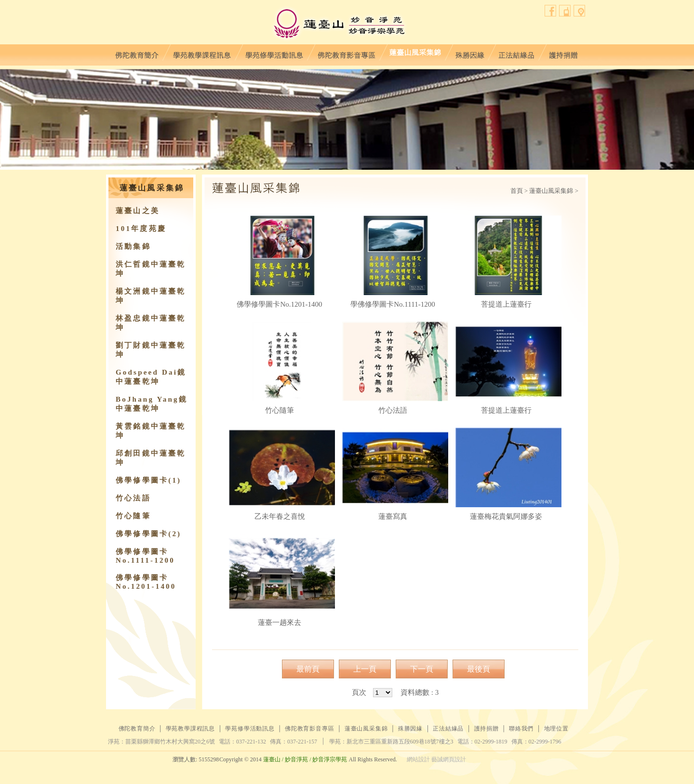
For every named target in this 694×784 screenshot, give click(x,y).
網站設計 (418, 759)
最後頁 (479, 669)
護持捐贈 (563, 53)
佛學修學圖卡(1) (148, 480)
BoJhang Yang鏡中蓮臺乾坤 (152, 404)
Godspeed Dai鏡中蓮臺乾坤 (151, 377)
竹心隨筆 (133, 516)
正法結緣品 (516, 53)
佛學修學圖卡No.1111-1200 (145, 556)
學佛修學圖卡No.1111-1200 (393, 262)
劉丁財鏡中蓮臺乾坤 (151, 350)
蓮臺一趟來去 (280, 580)
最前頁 (308, 669)
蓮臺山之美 (138, 211)
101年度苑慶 (141, 229)
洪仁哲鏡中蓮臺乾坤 (151, 269)
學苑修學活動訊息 (274, 53)
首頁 (517, 191)
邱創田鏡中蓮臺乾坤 (151, 458)
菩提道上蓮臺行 (506, 262)
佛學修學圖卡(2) (148, 534)
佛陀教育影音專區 (347, 53)
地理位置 (580, 11)
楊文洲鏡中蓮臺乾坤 (151, 296)
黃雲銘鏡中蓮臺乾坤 (151, 431)
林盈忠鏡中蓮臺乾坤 (151, 323)
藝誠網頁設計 (449, 759)
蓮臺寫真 (393, 474)
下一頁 (422, 669)
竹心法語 (133, 498)
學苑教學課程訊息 (202, 53)
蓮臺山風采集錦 (415, 53)
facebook (551, 11)
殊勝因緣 (470, 53)
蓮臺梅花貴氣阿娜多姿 (506, 474)
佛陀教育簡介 (137, 53)
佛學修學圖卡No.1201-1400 (146, 582)
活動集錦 (133, 246)
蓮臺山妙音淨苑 (339, 24)
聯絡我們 (565, 11)
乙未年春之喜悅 (280, 474)
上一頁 (365, 669)
